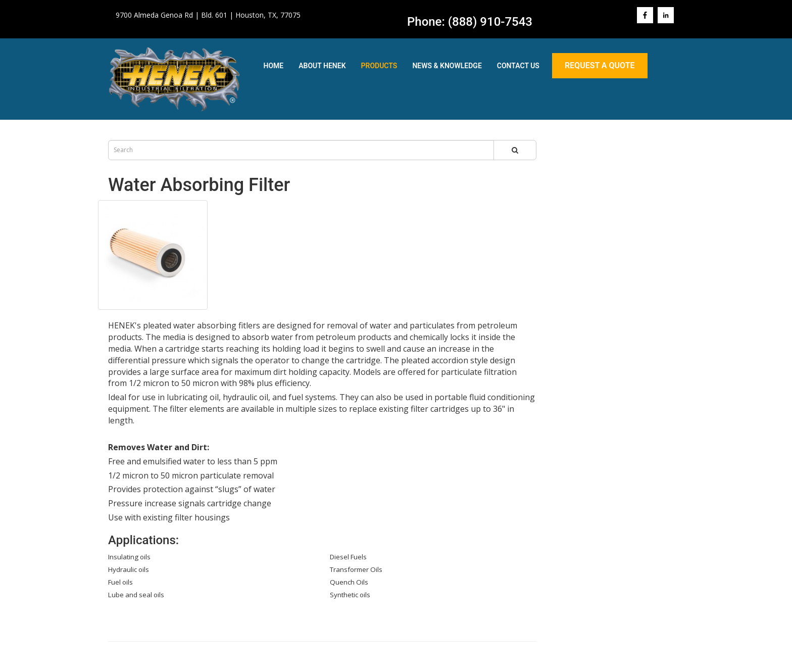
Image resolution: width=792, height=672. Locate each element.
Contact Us (518, 66)
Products (379, 66)
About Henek (322, 66)
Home (274, 66)
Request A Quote (600, 65)
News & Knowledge (447, 66)
